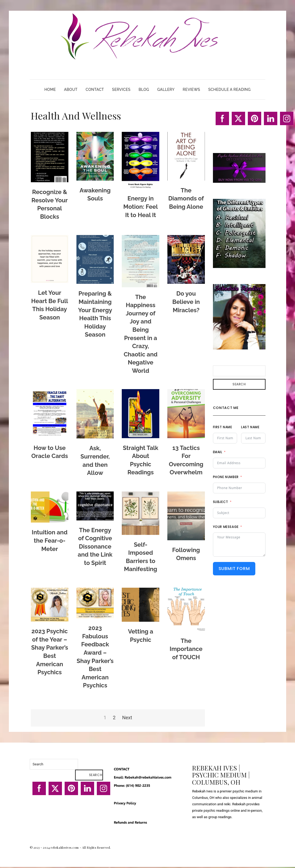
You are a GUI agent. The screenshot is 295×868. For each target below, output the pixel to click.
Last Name (250, 427)
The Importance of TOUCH (186, 649)
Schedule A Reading (229, 90)
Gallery (166, 90)
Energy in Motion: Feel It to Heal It (141, 206)
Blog (144, 90)
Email (218, 452)
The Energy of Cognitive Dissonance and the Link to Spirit (95, 546)
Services (121, 90)
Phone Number (226, 477)
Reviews (191, 90)
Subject (221, 502)
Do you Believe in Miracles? (186, 302)
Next (127, 718)
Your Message (226, 527)
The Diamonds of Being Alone (186, 198)
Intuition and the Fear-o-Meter (49, 540)
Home (50, 90)
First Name (223, 427)
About (71, 90)
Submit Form (234, 569)
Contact (95, 90)
